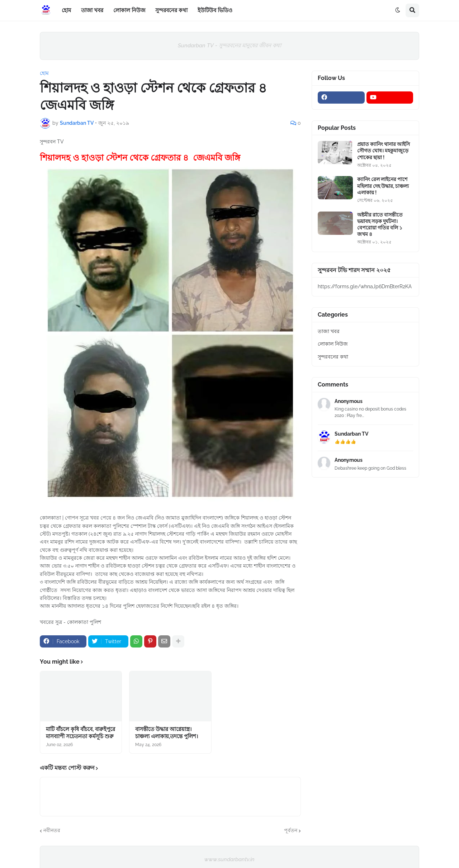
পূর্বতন (291, 830)
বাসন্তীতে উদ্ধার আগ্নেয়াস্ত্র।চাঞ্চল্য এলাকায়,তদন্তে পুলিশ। (167, 733)
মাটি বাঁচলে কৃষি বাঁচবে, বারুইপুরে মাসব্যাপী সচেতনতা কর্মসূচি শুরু (81, 733)
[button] (398, 10)
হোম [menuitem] (66, 10)
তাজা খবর (329, 331)
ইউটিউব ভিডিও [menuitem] (215, 10)
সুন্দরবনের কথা (333, 357)
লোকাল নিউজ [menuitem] (129, 10)
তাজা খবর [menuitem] (92, 10)
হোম (44, 73)
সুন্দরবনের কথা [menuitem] (171, 10)
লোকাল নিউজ (333, 344)
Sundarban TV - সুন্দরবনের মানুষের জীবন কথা (229, 46)
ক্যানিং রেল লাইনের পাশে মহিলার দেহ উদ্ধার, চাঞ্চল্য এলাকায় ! (383, 186)
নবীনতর (52, 830)
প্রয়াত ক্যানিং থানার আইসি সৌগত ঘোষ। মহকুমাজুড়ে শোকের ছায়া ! (384, 151)
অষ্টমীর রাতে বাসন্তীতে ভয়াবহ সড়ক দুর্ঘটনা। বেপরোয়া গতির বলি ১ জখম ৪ (380, 225)
